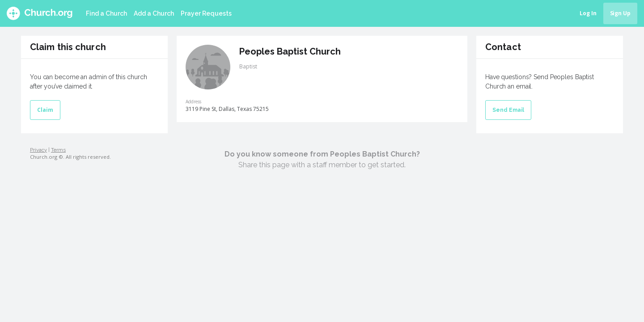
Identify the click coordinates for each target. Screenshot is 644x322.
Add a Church (154, 13)
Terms (58, 150)
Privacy (38, 150)
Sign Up (620, 13)
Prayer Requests (206, 13)
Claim (45, 110)
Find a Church (106, 13)
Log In (588, 13)
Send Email (508, 110)
